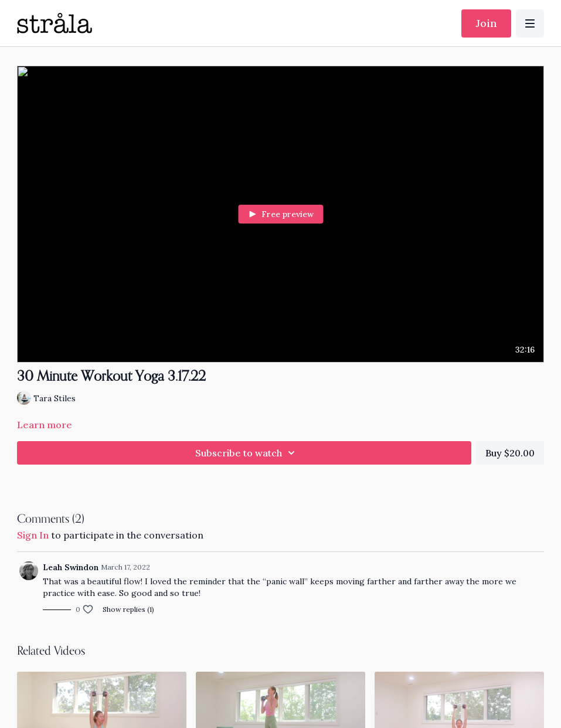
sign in (33, 535)
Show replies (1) (128, 609)
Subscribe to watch (247, 453)
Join (486, 23)
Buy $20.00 (510, 453)
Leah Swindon (71, 567)
